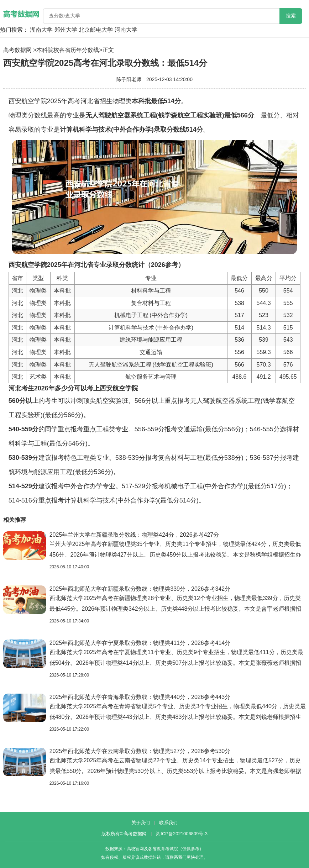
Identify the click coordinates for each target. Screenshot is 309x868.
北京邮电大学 (96, 30)
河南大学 (126, 30)
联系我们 (168, 823)
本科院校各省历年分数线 (68, 50)
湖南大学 (41, 30)
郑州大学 (66, 30)
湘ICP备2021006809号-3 (182, 834)
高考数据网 (17, 50)
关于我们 (141, 823)
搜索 (291, 16)
